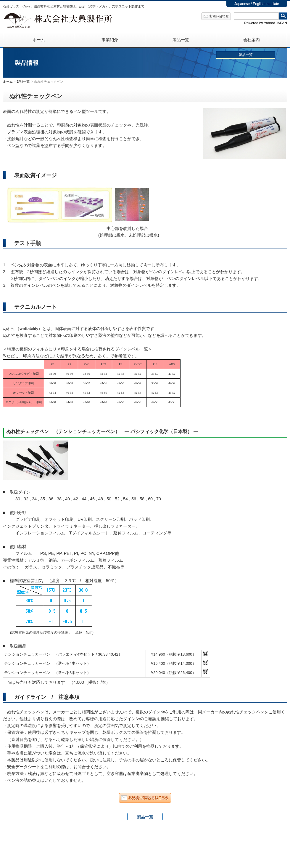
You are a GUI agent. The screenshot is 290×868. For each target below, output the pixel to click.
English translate (266, 4)
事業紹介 (110, 40)
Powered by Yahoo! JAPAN (266, 23)
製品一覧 (181, 40)
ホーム (39, 40)
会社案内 (252, 40)
